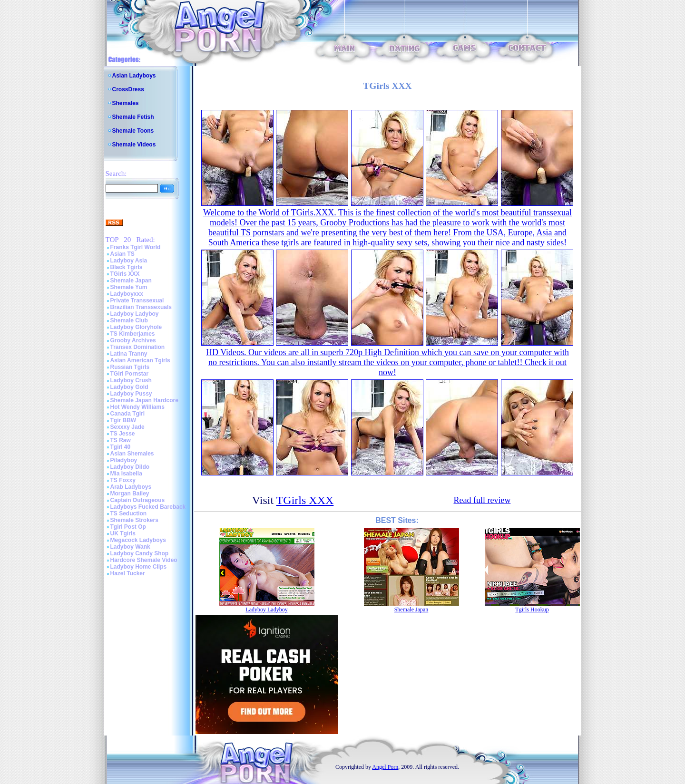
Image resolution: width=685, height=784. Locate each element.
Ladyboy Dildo (130, 467)
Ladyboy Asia (129, 261)
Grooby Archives (133, 340)
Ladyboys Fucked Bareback (148, 507)
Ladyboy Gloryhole (136, 327)
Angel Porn (385, 767)
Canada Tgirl (128, 414)
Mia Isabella (126, 474)
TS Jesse (123, 434)
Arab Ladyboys (131, 487)
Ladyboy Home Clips (139, 567)
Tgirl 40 (121, 447)
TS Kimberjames (133, 334)
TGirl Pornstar (130, 374)
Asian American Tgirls (140, 360)
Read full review (482, 500)
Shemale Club (129, 320)
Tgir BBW (123, 420)
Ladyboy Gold (129, 387)
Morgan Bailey (130, 494)
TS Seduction (129, 513)
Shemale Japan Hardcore (144, 400)
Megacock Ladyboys (138, 540)
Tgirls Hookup (532, 610)
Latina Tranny (129, 354)
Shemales (126, 103)
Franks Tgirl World (136, 247)
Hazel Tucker (128, 573)
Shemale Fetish (133, 117)
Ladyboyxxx (127, 294)
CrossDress (128, 89)
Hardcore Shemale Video (144, 560)
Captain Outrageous (138, 500)
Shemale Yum (129, 287)
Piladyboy (124, 460)
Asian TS (122, 254)
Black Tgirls (127, 267)
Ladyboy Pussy (131, 394)
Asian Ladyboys (134, 76)
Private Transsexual (137, 300)
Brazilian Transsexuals (141, 307)
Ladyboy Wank (130, 547)
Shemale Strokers (134, 520)
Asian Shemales (132, 454)
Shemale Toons (133, 131)
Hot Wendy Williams (137, 407)
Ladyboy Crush (131, 380)
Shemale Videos (134, 145)
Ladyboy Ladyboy (135, 314)
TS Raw (121, 440)
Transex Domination (138, 347)
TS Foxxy (123, 480)
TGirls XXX (125, 274)
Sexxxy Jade (127, 427)
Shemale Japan (131, 281)
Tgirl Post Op (128, 527)
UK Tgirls (123, 533)
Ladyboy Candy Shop (140, 553)
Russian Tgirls (130, 367)
